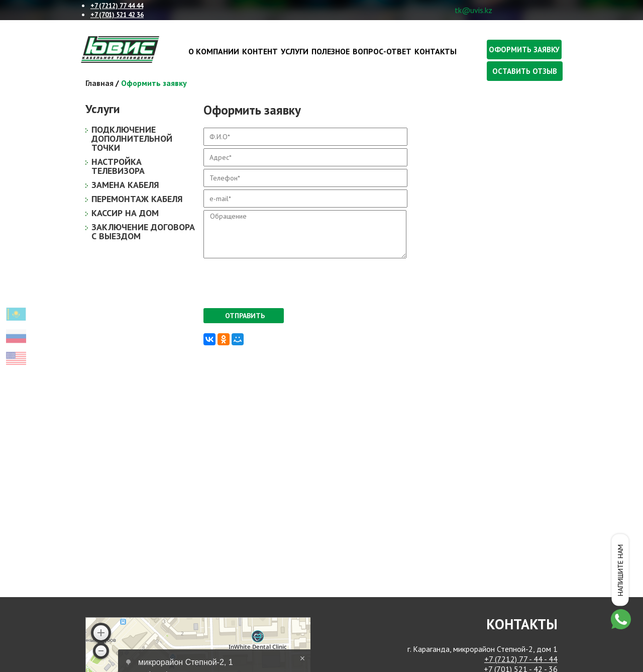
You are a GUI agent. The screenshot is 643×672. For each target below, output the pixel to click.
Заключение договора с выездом (143, 231)
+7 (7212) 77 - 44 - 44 (521, 659)
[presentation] (280, 280)
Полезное (331, 51)
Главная (99, 83)
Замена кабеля (125, 185)
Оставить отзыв (525, 71)
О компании (214, 51)
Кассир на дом (125, 213)
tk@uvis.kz (473, 10)
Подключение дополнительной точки (132, 138)
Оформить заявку (524, 50)
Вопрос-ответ (382, 51)
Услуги (295, 51)
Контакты (436, 51)
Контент (260, 51)
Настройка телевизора (118, 166)
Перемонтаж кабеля (137, 199)
